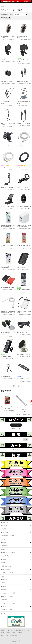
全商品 (3, 6)
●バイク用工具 (5, 606)
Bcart (19, 641)
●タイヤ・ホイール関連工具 (8, 553)
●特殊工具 (4, 559)
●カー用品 (4, 590)
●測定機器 (4, 563)
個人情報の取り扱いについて (8, 633)
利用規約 (20, 633)
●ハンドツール (5, 522)
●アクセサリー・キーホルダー (9, 603)
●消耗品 (3, 583)
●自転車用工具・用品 (6, 610)
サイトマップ (4, 636)
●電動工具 (4, 542)
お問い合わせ (13, 636)
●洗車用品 (4, 586)
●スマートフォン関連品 (7, 596)
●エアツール (4, 539)
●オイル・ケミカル (6, 580)
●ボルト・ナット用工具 (7, 573)
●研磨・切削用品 (5, 569)
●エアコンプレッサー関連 (8, 536)
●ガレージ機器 (5, 532)
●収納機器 (4, 529)
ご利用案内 (11, 630)
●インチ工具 (4, 526)
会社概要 (3, 630)
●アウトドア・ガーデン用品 (8, 593)
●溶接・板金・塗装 (6, 566)
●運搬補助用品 (5, 600)
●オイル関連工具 (5, 556)
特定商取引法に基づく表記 (22, 630)
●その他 (3, 613)
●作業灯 (3, 549)
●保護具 (3, 576)
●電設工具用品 (5, 546)
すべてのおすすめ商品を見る (24, 415)
